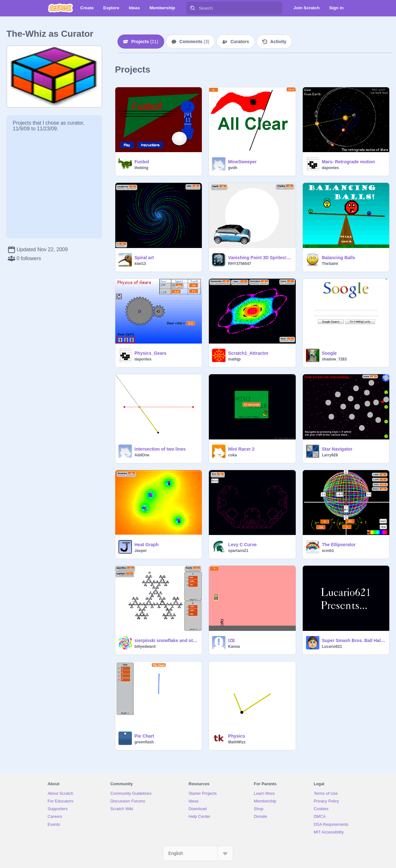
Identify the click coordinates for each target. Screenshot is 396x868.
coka (232, 455)
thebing (141, 168)
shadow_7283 (334, 359)
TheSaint (330, 264)
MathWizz (237, 742)
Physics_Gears (150, 353)
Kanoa (234, 647)
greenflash (144, 742)
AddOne (142, 455)
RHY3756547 (240, 264)
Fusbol (142, 162)
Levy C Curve (242, 545)
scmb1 (328, 551)
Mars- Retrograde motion (348, 162)
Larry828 (330, 455)
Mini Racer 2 (241, 449)
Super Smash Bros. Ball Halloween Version (354, 640)
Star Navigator (337, 449)
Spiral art (144, 258)
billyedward (145, 647)
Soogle (329, 353)
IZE (232, 640)
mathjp (234, 359)
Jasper (141, 551)
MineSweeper (242, 162)
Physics (236, 736)
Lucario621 (332, 647)
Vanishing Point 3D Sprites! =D (260, 258)
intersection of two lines (160, 449)
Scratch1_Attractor (248, 353)
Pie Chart (144, 736)
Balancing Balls (339, 258)
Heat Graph (146, 545)
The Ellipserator (339, 545)
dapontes (330, 168)
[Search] (193, 8)
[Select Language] (198, 853)
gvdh (233, 168)
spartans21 (238, 551)
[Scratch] (61, 8)
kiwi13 (140, 264)
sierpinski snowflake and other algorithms (166, 640)
